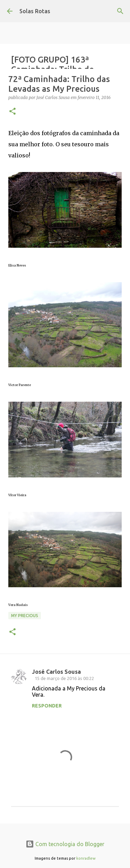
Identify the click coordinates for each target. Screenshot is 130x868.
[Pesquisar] (120, 11)
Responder (47, 706)
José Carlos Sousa (56, 672)
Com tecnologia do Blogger (65, 844)
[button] (12, 112)
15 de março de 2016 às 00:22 (64, 678)
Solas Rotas (35, 11)
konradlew (86, 858)
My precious (25, 616)
